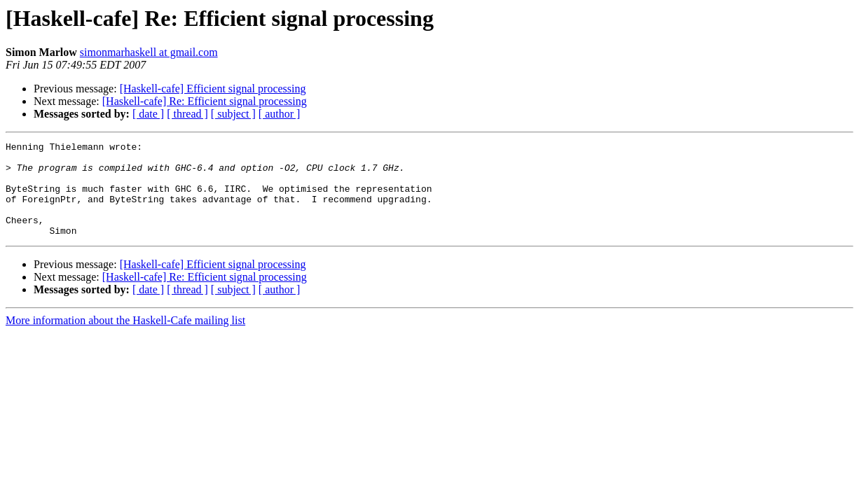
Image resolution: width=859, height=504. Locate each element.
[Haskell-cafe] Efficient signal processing (213, 89)
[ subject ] (233, 114)
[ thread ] (187, 114)
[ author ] (280, 114)
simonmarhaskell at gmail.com (149, 52)
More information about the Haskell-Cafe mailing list (125, 339)
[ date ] (148, 114)
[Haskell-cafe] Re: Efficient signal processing (205, 101)
